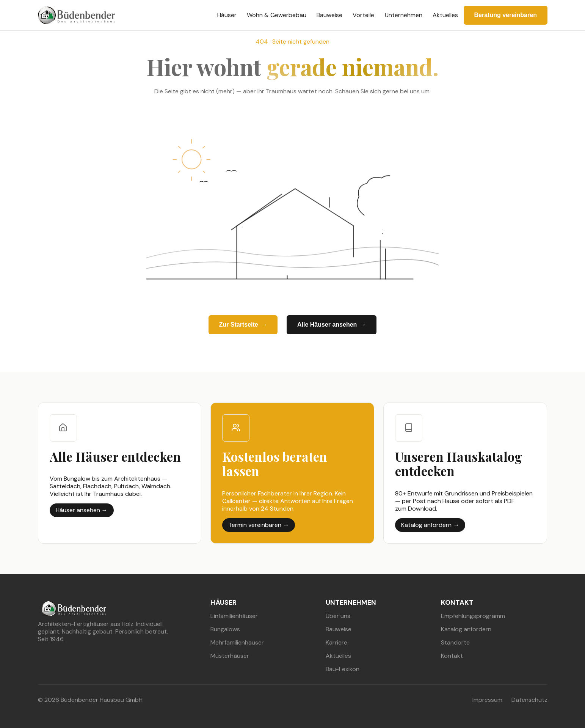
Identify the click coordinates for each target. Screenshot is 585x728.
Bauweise (329, 15)
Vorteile (363, 15)
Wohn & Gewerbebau (277, 15)
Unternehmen (404, 15)
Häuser (227, 15)
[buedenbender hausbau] (76, 15)
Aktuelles (445, 15)
